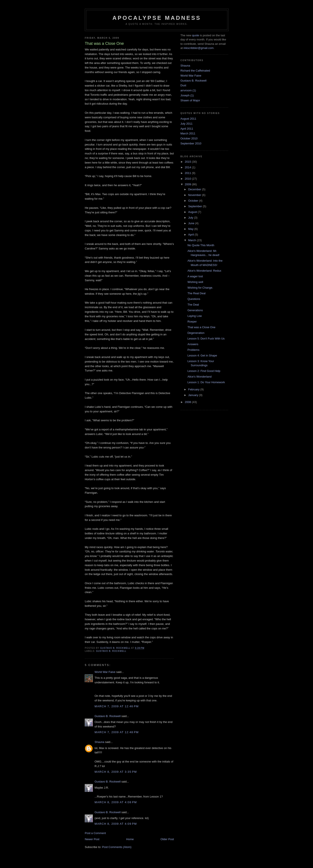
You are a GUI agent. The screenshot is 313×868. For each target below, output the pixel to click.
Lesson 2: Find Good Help (204, 371)
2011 (188, 173)
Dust (183, 85)
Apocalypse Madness (157, 18)
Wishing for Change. (200, 288)
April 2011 (187, 129)
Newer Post (92, 839)
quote (196, 35)
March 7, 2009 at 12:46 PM (117, 706)
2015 (188, 162)
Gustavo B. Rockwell (111, 651)
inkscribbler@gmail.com (198, 48)
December (195, 189)
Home (130, 839)
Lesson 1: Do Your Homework (206, 382)
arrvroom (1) (188, 90)
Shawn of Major (190, 100)
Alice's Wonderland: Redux (204, 271)
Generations (195, 310)
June (192, 223)
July (191, 218)
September (196, 206)
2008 (188, 402)
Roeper (192, 322)
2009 (188, 184)
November (195, 195)
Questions (194, 299)
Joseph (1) (187, 95)
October (194, 201)
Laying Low (195, 316)
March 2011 (188, 133)
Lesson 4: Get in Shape (202, 355)
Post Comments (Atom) (117, 847)
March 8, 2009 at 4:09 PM (116, 824)
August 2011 (188, 119)
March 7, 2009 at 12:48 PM (117, 732)
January (194, 395)
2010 (188, 179)
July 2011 (186, 124)
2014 (188, 167)
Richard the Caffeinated (195, 71)
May (191, 229)
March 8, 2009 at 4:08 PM (116, 802)
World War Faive (105, 672)
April (191, 235)
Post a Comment (95, 833)
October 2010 (189, 138)
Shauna (99, 742)
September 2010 (191, 143)
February (194, 389)
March (193, 240)
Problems (193, 350)
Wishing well (195, 282)
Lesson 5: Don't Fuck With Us (206, 339)
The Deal (193, 305)
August (193, 212)
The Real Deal (196, 293)
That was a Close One (201, 327)
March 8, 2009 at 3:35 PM (116, 772)
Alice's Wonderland (199, 377)
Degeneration (196, 333)
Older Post (167, 839)
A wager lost (195, 276)
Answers (193, 344)
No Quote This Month (201, 245)
